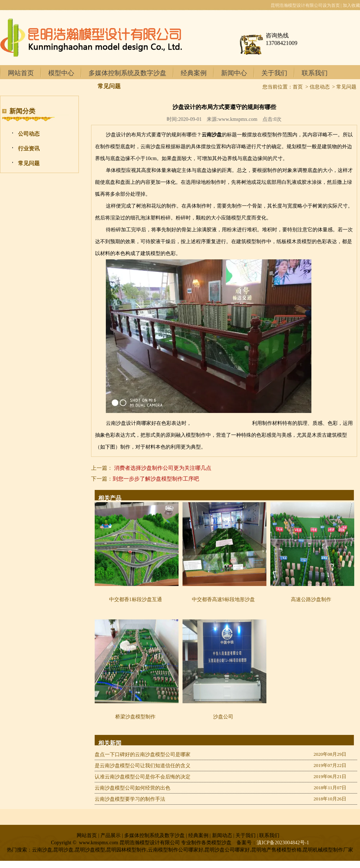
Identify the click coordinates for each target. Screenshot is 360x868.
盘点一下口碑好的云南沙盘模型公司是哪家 (143, 755)
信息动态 (320, 87)
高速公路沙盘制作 (311, 599)
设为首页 (331, 5)
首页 (298, 87)
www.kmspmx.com (238, 119)
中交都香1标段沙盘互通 (136, 599)
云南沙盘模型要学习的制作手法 (130, 799)
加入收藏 (351, 5)
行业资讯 (29, 149)
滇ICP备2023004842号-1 (283, 843)
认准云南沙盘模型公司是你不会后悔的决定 (143, 777)
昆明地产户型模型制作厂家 (222, 423)
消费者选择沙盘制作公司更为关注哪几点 (163, 468)
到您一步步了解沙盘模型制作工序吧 (156, 479)
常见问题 (29, 163)
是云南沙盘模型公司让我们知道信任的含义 (143, 766)
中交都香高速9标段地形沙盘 (223, 599)
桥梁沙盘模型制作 (135, 717)
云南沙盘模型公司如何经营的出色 (132, 788)
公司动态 (29, 134)
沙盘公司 (223, 717)
